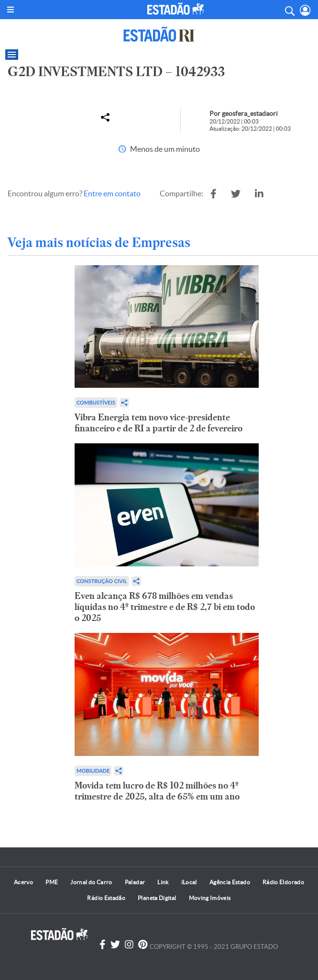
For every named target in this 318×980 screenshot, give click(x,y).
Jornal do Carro (91, 882)
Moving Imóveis (210, 898)
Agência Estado (230, 882)
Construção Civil (102, 581)
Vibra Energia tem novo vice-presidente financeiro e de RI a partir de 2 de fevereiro (159, 423)
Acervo (23, 882)
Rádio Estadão (106, 898)
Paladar (135, 882)
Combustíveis (96, 402)
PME (52, 882)
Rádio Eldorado (283, 882)
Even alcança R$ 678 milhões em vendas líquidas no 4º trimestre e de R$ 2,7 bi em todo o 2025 (165, 607)
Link (163, 882)
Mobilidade (93, 771)
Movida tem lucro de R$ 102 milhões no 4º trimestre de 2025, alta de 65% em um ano (157, 791)
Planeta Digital (157, 898)
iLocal (189, 882)
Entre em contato (112, 193)
